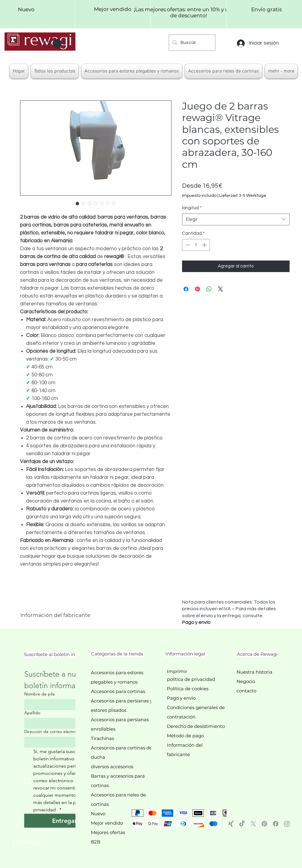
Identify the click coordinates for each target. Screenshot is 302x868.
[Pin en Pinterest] (197, 289)
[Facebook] (276, 824)
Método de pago (185, 736)
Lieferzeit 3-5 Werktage (243, 196)
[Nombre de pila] (63, 705)
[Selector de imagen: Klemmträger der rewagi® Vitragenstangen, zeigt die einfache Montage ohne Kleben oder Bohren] (108, 204)
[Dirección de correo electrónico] (63, 742)
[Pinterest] (264, 824)
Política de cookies (188, 689)
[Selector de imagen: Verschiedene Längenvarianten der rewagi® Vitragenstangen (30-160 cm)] (96, 204)
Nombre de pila (39, 694)
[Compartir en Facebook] (186, 289)
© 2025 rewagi (26, 842)
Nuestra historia (254, 672)
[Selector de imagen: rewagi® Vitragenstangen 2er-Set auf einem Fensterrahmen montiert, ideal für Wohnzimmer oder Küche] (114, 204)
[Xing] (231, 824)
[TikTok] (242, 824)
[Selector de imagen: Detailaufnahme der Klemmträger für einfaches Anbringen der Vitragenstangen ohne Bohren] (84, 204)
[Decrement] (187, 245)
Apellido (32, 713)
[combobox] (236, 219)
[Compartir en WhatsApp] (209, 289)
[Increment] (205, 245)
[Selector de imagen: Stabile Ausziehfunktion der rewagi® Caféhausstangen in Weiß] (102, 204)
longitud (192, 208)
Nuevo (98, 814)
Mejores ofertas (108, 832)
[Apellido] (63, 723)
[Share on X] (221, 289)
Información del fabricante (55, 615)
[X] (253, 824)
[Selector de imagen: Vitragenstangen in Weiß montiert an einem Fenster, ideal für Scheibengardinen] (90, 204)
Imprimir (177, 671)
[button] (53, 44)
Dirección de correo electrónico (56, 732)
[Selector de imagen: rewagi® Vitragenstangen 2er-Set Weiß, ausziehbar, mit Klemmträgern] (78, 204)
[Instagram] (287, 824)
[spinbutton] (196, 245)
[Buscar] (191, 43)
